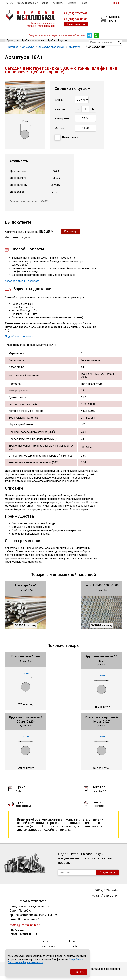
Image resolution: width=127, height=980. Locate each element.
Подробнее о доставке (19, 341)
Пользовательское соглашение (101, 973)
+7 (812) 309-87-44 (105, 894)
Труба (51, 42)
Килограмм (62, 123)
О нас (45, 3)
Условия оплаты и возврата (22, 285)
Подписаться (107, 876)
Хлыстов (60, 113)
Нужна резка (66, 142)
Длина (59, 104)
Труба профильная (33, 42)
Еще (63, 42)
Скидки (72, 3)
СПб (9, 3)
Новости (75, 945)
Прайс (84, 3)
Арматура (13, 42)
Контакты (58, 3)
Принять (79, 972)
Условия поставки (26, 3)
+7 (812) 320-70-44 (105, 900)
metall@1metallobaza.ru (41, 26)
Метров (59, 132)
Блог (45, 945)
